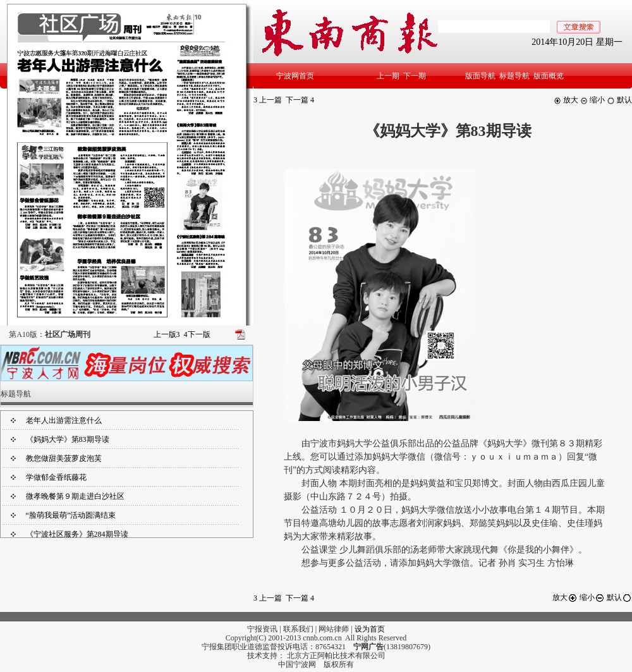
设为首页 (370, 629)
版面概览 (549, 76)
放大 (566, 100)
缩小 (592, 100)
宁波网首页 (295, 76)
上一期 (388, 76)
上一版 (167, 334)
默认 (619, 100)
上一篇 (268, 100)
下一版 (197, 334)
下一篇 (300, 100)
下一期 (415, 76)
